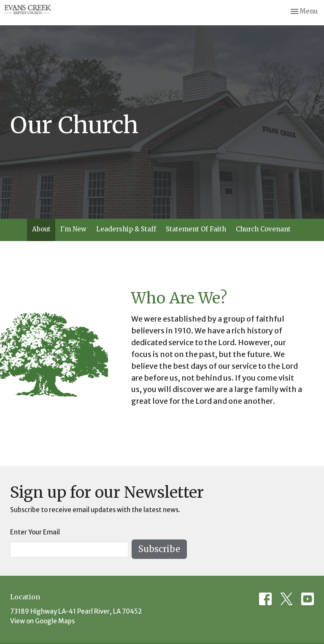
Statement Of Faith (196, 229)
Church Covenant (263, 229)
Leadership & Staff (126, 229)
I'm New (73, 229)
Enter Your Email (35, 532)
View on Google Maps (42, 621)
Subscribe (159, 549)
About (41, 229)
